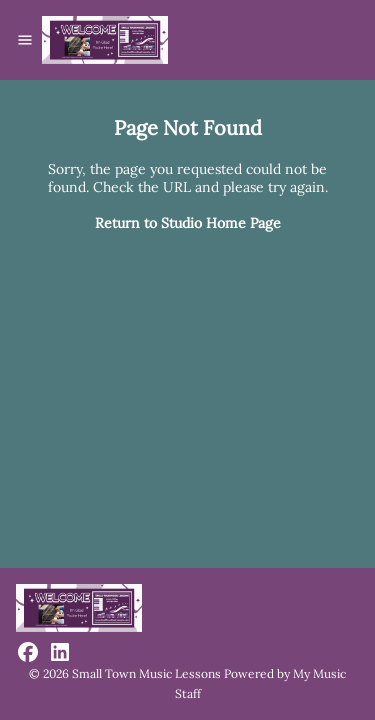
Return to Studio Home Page (188, 223)
